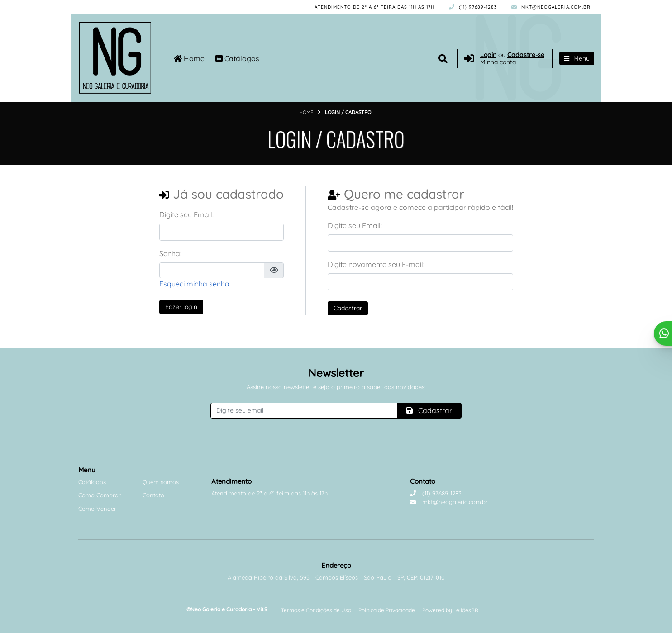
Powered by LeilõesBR (450, 610)
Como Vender (97, 509)
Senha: (170, 253)
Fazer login (181, 307)
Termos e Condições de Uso (316, 610)
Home (189, 58)
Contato (153, 495)
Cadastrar (348, 308)
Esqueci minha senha (194, 284)
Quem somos (161, 482)
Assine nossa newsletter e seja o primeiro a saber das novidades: (336, 387)
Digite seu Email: (186, 214)
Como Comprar (100, 495)
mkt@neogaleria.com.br (551, 7)
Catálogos (237, 58)
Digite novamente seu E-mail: (376, 264)
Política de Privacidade (387, 610)
